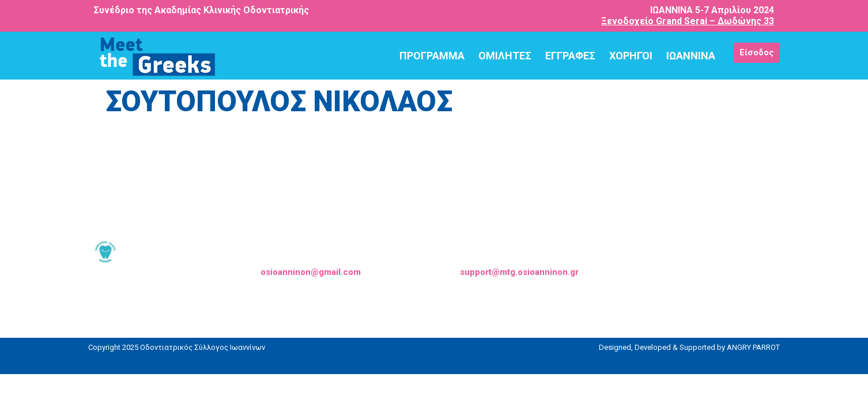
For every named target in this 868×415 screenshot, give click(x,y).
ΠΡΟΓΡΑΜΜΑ (432, 56)
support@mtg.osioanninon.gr (519, 272)
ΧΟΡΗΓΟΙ (631, 56)
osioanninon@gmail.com (311, 272)
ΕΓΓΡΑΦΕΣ (570, 56)
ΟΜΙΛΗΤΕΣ (505, 56)
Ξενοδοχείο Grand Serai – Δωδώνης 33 (688, 21)
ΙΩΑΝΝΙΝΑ (691, 56)
